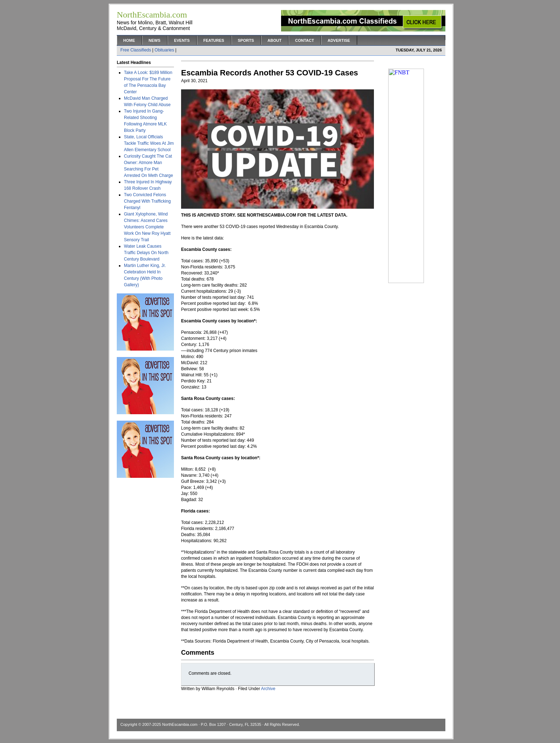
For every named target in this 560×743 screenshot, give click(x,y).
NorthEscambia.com (180, 724)
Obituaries (164, 50)
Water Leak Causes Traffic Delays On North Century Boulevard (146, 253)
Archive (268, 689)
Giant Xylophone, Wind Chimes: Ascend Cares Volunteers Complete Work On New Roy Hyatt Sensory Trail (147, 227)
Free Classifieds (136, 50)
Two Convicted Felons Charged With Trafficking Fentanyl (147, 201)
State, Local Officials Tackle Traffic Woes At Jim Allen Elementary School (149, 143)
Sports (246, 40)
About (274, 40)
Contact (304, 40)
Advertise (339, 40)
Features (214, 40)
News (154, 40)
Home (129, 40)
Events (182, 40)
